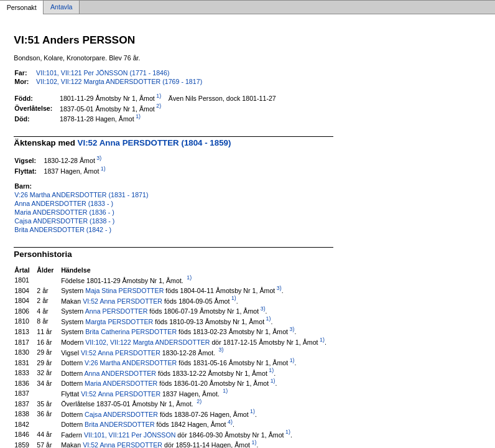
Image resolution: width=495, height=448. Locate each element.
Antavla (62, 7)
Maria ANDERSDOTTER (121, 383)
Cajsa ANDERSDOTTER (121, 414)
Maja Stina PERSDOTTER (124, 291)
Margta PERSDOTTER (119, 321)
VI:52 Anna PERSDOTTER (123, 301)
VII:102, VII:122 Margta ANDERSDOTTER (147, 342)
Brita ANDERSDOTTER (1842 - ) (63, 230)
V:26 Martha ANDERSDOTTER (131, 363)
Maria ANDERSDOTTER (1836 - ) (64, 212)
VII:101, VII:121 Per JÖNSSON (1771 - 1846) (103, 73)
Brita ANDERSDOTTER (120, 424)
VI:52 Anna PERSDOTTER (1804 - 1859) (155, 143)
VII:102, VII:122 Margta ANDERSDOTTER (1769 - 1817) (119, 82)
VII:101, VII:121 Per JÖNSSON (130, 434)
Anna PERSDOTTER (117, 311)
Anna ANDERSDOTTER (120, 373)
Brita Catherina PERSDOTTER (131, 332)
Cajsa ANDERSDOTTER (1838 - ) (64, 221)
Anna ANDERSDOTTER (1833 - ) (64, 203)
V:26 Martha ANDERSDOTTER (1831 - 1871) (81, 195)
